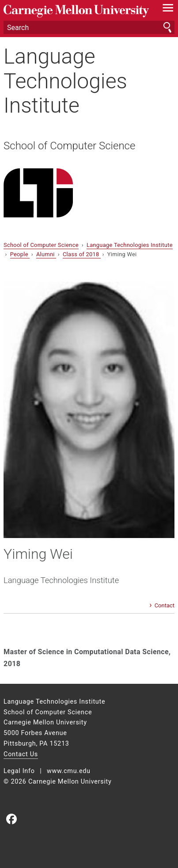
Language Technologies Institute (65, 81)
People (20, 254)
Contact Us (21, 754)
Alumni (46, 254)
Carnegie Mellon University (76, 11)
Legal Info (19, 771)
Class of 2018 (82, 254)
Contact (165, 605)
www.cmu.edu (69, 771)
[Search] (89, 27)
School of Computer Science (69, 146)
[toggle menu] (168, 10)
